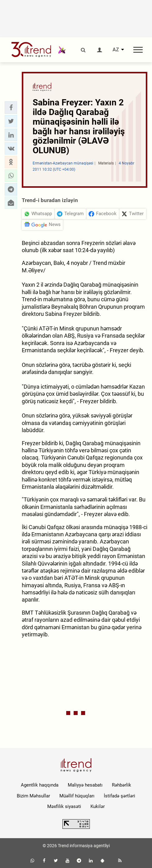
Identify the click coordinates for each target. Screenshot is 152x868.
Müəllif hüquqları (77, 796)
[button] (11, 108)
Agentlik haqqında (40, 785)
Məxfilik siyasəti (64, 806)
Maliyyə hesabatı (85, 785)
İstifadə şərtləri (120, 796)
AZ (116, 50)
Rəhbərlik (122, 785)
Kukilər (98, 806)
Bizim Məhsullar (33, 796)
